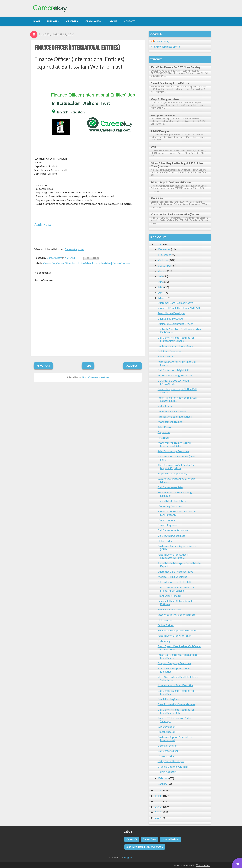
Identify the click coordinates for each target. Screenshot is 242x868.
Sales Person (165, 427)
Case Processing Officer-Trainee (176, 704)
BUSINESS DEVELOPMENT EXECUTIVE (174, 382)
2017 (158, 817)
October (163, 260)
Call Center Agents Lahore (173, 530)
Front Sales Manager (170, 596)
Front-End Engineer (169, 699)
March (162, 298)
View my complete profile (166, 47)
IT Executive (165, 620)
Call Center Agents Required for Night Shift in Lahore (176, 339)
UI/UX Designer (160, 131)
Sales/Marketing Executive (173, 451)
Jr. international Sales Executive (176, 685)
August (162, 271)
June (161, 282)
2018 (158, 812)
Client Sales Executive (170, 318)
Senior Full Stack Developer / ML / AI (179, 308)
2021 (158, 796)
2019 (158, 807)
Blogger (128, 857)
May (161, 287)
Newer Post (43, 366)
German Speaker (167, 745)
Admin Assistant (167, 772)
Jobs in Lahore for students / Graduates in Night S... (174, 556)
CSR (154, 147)
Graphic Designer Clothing (173, 766)
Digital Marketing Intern (172, 501)
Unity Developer (167, 520)
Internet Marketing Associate (175, 375)
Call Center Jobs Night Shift (174, 370)
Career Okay (64, 263)
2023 (158, 244)
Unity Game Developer (171, 761)
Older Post (132, 366)
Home (88, 366)
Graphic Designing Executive (174, 663)
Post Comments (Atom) (96, 377)
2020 (158, 801)
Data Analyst (165, 641)
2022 (158, 790)
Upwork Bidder (167, 756)
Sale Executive (166, 356)
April (161, 293)
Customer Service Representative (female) (175, 214)
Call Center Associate (170, 487)
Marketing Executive (170, 506)
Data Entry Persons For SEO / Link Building (176, 67)
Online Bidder (166, 541)
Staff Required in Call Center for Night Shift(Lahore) (176, 467)
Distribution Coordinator (172, 535)
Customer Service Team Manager (177, 346)
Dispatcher (164, 432)
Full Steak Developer (170, 351)
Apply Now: (43, 225)
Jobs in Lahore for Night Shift (174, 582)
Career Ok (49, 263)
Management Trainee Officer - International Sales (175, 444)
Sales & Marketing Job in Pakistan (171, 83)
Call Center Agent (168, 751)
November (165, 255)
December (164, 249)
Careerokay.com (74, 249)
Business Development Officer (175, 324)
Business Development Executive (177, 630)
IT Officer (164, 438)
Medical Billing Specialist (172, 577)
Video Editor (165, 406)
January (163, 784)
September (165, 265)
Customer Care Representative (175, 303)
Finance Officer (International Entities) (77, 48)
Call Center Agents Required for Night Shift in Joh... (176, 711)
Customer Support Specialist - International (175, 739)
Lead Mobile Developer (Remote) (177, 615)
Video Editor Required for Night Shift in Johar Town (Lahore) (177, 165)
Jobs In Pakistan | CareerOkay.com (112, 263)
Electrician (157, 198)
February (164, 778)
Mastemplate (203, 865)
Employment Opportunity (172, 473)
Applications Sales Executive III (176, 417)
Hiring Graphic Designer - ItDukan (171, 182)
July (161, 276)
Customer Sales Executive (172, 411)
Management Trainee (170, 422)
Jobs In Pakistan (81, 263)
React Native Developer (172, 313)
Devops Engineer (167, 525)
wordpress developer (163, 115)
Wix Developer (166, 726)
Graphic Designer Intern (165, 99)
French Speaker (167, 732)
